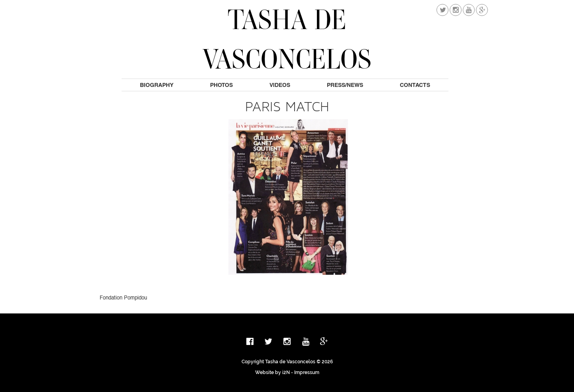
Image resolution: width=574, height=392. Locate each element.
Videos (280, 85)
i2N (286, 372)
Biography (157, 85)
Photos (221, 85)
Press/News (345, 85)
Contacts (415, 85)
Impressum (307, 372)
